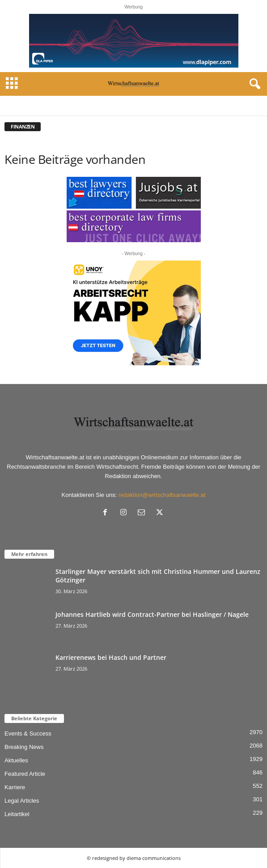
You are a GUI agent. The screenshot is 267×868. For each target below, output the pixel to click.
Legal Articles (22, 801)
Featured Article (25, 774)
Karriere (15, 787)
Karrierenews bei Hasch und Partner (111, 657)
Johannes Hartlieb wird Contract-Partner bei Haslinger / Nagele (152, 614)
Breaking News (24, 747)
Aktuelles (16, 760)
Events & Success (28, 733)
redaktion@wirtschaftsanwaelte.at (162, 495)
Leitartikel (17, 814)
